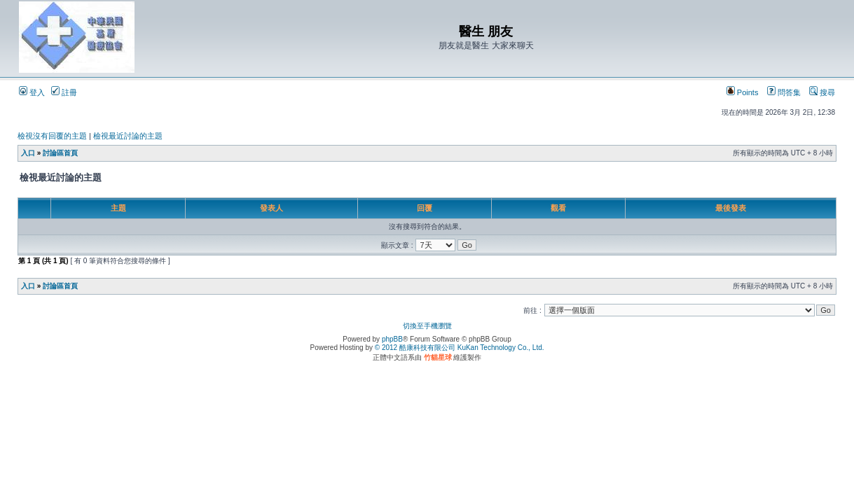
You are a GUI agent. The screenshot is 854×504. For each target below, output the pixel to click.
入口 (28, 153)
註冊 (64, 92)
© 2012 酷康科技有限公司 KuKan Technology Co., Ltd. (460, 348)
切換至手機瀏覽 (427, 326)
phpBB (392, 339)
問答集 (784, 92)
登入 (32, 92)
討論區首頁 (60, 153)
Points (743, 92)
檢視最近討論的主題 (128, 136)
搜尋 (822, 92)
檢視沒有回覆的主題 (52, 136)
